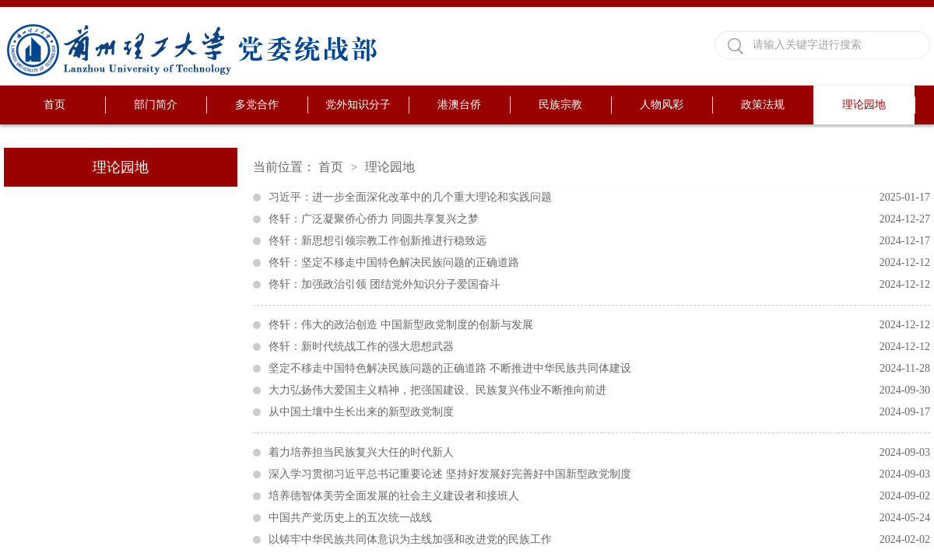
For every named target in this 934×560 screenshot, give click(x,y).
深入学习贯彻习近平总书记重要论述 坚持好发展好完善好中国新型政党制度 (599, 474)
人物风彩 (662, 105)
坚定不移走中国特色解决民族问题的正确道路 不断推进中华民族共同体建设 (599, 369)
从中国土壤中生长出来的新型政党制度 (599, 412)
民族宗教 (560, 105)
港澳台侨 (459, 105)
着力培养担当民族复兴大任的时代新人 (599, 453)
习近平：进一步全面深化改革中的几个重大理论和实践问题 (599, 198)
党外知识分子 (358, 105)
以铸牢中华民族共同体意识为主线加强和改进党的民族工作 (599, 540)
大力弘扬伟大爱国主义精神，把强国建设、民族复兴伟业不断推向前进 (599, 390)
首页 (54, 105)
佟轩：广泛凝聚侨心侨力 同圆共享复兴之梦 (599, 219)
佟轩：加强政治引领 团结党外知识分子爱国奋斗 (599, 285)
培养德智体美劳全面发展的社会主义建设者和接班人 (599, 496)
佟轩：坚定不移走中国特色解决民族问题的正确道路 (599, 263)
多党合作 (257, 105)
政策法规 (763, 105)
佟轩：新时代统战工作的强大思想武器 (599, 347)
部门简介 (156, 105)
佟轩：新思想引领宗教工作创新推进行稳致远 (599, 241)
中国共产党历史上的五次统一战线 (599, 518)
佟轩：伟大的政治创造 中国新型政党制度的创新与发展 (599, 325)
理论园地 (864, 105)
